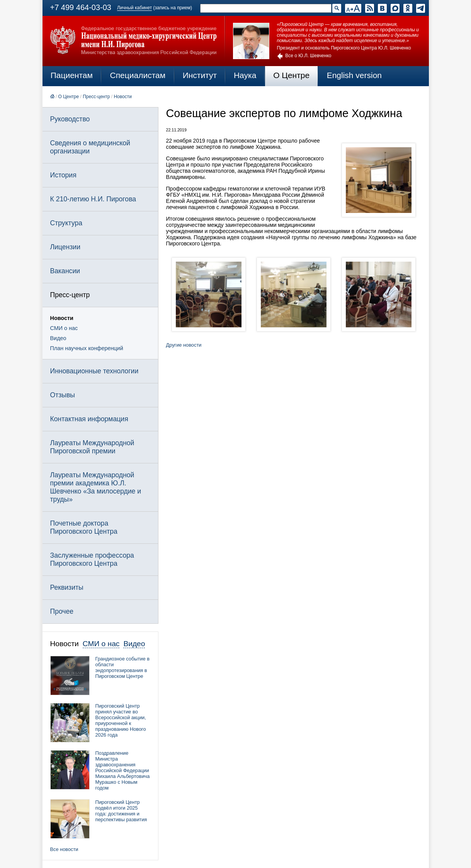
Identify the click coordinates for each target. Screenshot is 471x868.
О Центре (291, 75)
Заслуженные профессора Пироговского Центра (92, 559)
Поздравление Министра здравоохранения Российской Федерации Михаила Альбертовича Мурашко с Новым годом (123, 770)
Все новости (64, 849)
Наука (245, 75)
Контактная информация (89, 419)
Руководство (70, 119)
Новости (122, 97)
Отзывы (63, 395)
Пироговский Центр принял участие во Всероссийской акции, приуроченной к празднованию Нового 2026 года (121, 720)
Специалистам (138, 75)
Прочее (62, 611)
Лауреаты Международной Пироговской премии (92, 447)
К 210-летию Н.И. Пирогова (93, 199)
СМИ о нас (64, 328)
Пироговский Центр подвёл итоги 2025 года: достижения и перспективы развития (121, 811)
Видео (58, 338)
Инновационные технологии (94, 371)
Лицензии (65, 247)
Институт (200, 75)
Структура (66, 223)
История (63, 175)
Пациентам (72, 75)
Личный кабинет (134, 8)
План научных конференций (87, 348)
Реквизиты (67, 587)
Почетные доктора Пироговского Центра (84, 527)
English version (354, 75)
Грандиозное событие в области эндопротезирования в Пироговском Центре (123, 667)
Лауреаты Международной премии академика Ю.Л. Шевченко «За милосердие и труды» (96, 487)
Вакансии (65, 271)
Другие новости (184, 345)
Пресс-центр (96, 97)
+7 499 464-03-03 (81, 7)
